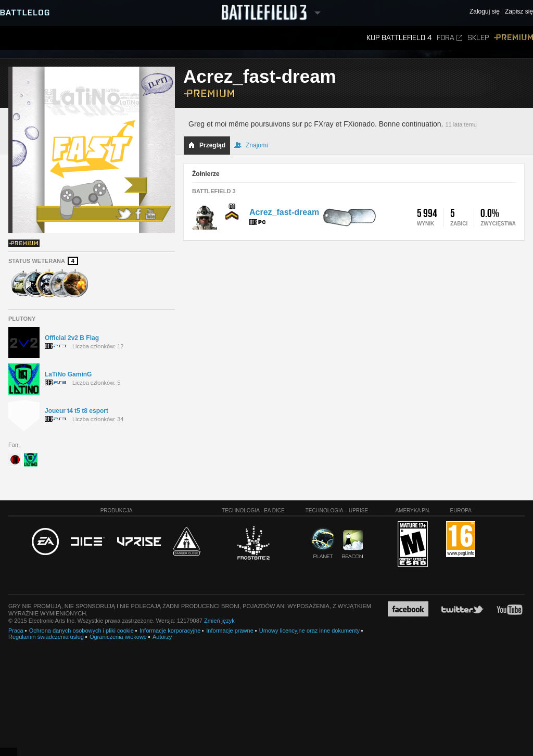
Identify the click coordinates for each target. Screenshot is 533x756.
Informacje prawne (230, 631)
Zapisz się (519, 12)
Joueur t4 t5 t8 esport (77, 411)
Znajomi (251, 145)
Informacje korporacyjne (170, 631)
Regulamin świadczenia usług (46, 637)
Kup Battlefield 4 (399, 38)
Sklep (478, 38)
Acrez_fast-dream (284, 212)
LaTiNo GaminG (68, 374)
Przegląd (207, 145)
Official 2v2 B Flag (72, 338)
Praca (16, 631)
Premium (513, 38)
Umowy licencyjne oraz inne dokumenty (309, 631)
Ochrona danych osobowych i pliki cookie (81, 631)
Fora (449, 38)
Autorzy (162, 637)
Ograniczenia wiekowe (118, 637)
